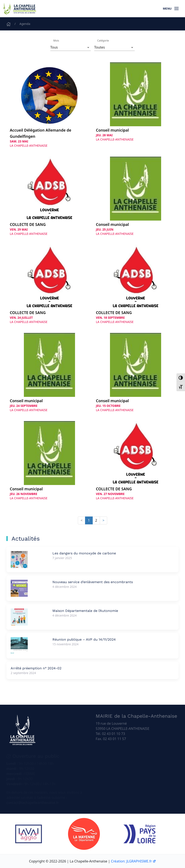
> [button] (103, 520)
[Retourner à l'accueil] (19, 9)
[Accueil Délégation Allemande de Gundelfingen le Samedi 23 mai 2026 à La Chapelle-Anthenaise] (49, 105)
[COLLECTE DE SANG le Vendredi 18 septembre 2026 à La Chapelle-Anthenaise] (136, 284)
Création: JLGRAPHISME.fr (133, 861)
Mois (56, 41)
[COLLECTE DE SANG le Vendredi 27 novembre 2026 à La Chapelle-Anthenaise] (136, 461)
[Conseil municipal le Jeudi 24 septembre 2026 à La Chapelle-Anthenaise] (49, 373)
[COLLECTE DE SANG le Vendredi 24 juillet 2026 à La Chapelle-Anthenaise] (49, 284)
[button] (171, 9)
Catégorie (103, 41)
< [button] (82, 520)
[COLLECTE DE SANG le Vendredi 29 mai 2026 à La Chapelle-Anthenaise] (49, 196)
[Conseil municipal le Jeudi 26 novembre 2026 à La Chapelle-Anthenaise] (49, 461)
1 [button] (89, 520)
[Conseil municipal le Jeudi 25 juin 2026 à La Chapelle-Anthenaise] (136, 196)
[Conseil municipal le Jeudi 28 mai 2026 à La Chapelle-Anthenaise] (136, 102)
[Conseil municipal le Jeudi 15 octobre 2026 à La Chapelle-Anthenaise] (136, 373)
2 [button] (96, 520)
